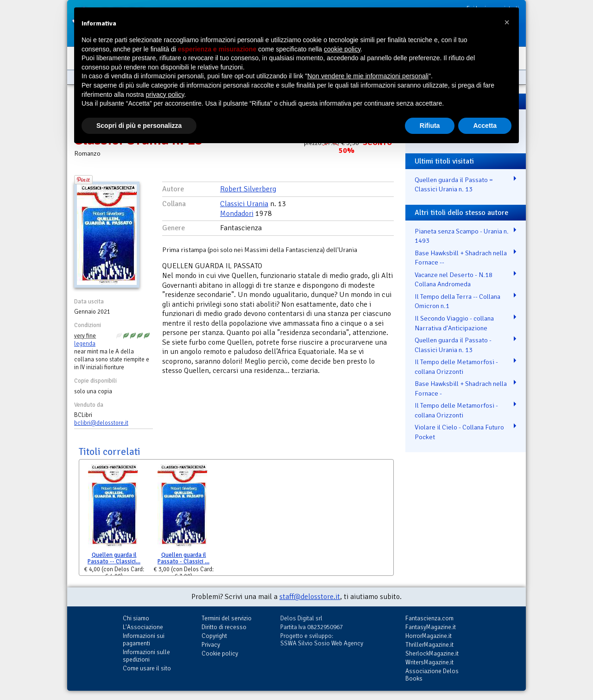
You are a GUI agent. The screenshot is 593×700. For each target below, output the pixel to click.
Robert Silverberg (248, 189)
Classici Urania (244, 204)
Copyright (214, 636)
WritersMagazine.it (429, 662)
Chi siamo (136, 618)
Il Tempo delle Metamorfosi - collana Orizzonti (456, 367)
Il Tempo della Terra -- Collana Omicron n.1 (457, 301)
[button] (507, 22)
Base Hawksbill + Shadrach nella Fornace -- (461, 258)
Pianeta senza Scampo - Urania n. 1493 (462, 236)
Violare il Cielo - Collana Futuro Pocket (459, 432)
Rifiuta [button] (430, 126)
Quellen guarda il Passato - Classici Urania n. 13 (453, 345)
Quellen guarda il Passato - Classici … (183, 558)
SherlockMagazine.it (432, 653)
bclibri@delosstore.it (101, 423)
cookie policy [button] (342, 49)
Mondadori (237, 214)
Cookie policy (220, 653)
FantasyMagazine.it (431, 627)
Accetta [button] (485, 126)
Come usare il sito (147, 668)
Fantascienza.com (429, 618)
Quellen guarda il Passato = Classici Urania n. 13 (454, 185)
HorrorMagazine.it (429, 636)
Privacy (211, 645)
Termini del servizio (227, 618)
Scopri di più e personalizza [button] (139, 126)
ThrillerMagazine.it (429, 645)
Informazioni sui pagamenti (144, 640)
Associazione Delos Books (432, 675)
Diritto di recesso (224, 627)
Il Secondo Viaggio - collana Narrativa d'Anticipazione (454, 323)
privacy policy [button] (165, 95)
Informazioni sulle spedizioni (146, 656)
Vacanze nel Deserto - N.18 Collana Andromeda (454, 280)
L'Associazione (143, 627)
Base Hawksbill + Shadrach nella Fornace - (461, 388)
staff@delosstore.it (310, 597)
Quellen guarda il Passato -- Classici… (114, 558)
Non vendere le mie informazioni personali (368, 76)
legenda (85, 344)
